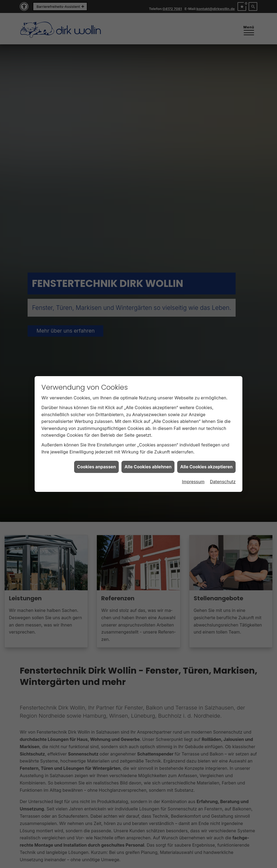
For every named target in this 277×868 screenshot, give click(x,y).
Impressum (193, 482)
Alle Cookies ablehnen (148, 467)
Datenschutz (223, 482)
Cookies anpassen (97, 467)
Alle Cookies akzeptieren (206, 467)
